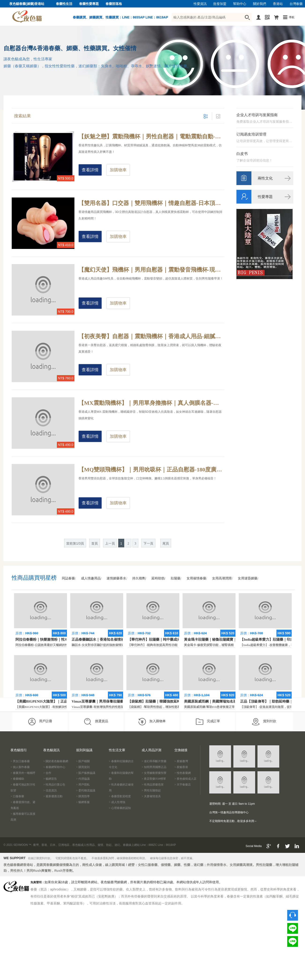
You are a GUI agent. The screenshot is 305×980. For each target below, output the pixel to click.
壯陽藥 (176, 578)
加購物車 (118, 170)
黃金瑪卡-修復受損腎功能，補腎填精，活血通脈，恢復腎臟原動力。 (230, 645)
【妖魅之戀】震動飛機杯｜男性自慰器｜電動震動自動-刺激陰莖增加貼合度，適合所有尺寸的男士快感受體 (151, 136)
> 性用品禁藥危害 (153, 785)
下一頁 (148, 544)
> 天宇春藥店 (183, 785)
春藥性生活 (64, 4)
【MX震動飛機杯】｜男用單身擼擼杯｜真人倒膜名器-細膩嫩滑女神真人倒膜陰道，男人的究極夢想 (151, 403)
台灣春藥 (296, 4)
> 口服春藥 (17, 796)
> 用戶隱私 (83, 785)
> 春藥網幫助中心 (54, 767)
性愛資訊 (200, 4)
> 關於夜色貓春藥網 (56, 761)
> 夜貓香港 (181, 767)
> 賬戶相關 (83, 761)
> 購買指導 (83, 796)
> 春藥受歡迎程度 (120, 796)
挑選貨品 (96, 722)
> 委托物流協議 (86, 790)
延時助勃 (158, 578)
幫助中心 (240, 4)
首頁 (95, 544)
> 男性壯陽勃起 (151, 790)
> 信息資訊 (50, 790)
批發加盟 (220, 4)
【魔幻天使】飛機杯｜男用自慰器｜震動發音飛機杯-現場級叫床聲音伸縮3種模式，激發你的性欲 (151, 270)
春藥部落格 (114, 4)
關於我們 (260, 4)
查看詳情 (90, 170)
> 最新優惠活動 (53, 796)
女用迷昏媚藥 (248, 578)
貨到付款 (264, 722)
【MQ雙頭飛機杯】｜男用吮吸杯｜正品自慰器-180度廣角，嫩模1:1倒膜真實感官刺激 (151, 470)
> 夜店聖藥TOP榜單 (154, 779)
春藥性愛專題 (89, 4)
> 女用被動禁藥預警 (154, 773)
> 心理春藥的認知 (120, 808)
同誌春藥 (68, 578)
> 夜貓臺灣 (181, 761)
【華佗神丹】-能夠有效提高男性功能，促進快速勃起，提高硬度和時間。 (177, 645)
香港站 (278, 4)
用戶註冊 (40, 722)
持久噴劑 (139, 578)
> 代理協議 (83, 779)
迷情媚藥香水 (116, 578)
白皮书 (242, 154)
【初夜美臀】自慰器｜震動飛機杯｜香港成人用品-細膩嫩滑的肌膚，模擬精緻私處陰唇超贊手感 (151, 336)
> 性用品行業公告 (54, 785)
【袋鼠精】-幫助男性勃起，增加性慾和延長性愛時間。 (165, 707)
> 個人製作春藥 (20, 767)
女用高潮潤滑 (222, 578)
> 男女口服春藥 (20, 761)
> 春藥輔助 (17, 779)
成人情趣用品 (91, 578)
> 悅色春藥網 (183, 773)
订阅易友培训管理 (251, 134)
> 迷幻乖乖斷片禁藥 (154, 761)
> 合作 (47, 773)
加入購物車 (152, 722)
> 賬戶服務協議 (86, 773)
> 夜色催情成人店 (185, 779)
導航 (292, 17)
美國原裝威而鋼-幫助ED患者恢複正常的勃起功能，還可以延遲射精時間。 (234, 707)
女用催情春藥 (196, 578)
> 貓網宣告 (50, 779)
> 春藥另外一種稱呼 (23, 773)
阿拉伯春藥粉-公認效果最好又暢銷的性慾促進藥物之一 (52, 645)
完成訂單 (208, 722)
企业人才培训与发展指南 (257, 115)
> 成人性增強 (117, 802)
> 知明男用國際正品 (154, 767)
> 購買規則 (83, 767)
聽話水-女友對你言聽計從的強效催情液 (98, 645)
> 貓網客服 (83, 802)
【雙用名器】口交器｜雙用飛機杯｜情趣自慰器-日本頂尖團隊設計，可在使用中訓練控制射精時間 (151, 203)
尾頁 (166, 544)
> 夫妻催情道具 (151, 796)
